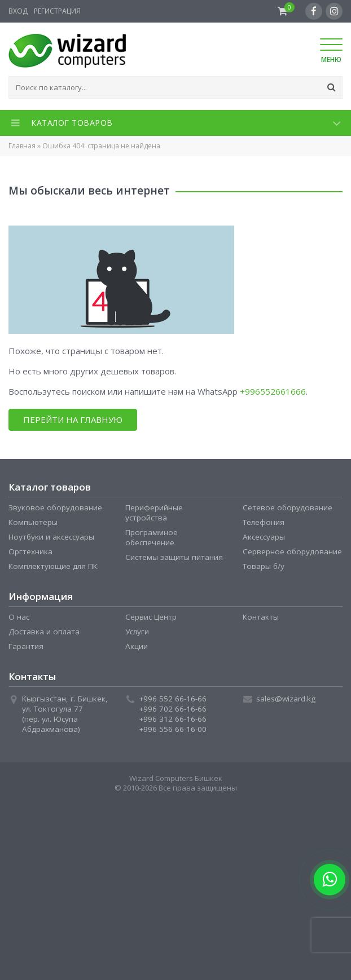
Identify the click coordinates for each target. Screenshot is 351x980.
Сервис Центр (151, 617)
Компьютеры (33, 522)
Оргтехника (30, 551)
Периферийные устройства (154, 513)
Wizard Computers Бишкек (176, 778)
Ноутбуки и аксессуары (51, 537)
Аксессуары (264, 537)
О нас (19, 617)
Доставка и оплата (44, 632)
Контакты (261, 617)
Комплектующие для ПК (53, 566)
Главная (22, 146)
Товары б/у (264, 566)
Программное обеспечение (152, 537)
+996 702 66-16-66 (173, 709)
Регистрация (57, 11)
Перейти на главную (73, 420)
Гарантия (26, 646)
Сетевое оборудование (288, 507)
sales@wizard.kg (286, 699)
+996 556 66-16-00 (173, 729)
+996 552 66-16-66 (173, 699)
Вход (18, 11)
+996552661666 (273, 391)
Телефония (264, 522)
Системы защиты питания (174, 557)
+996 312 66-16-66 (173, 719)
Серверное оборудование (292, 551)
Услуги (137, 632)
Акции (137, 646)
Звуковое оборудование (55, 507)
